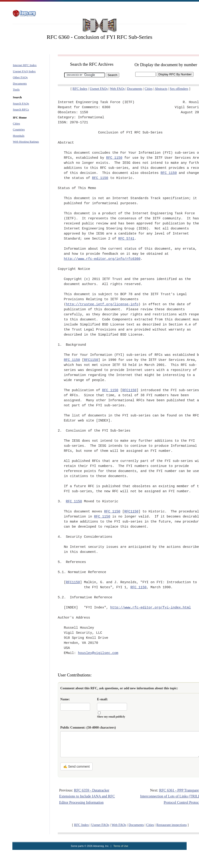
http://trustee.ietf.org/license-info (102, 304)
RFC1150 (91, 360)
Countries (19, 129)
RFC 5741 (126, 239)
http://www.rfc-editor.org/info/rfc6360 (102, 259)
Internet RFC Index (25, 65)
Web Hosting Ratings (26, 142)
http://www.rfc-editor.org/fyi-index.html (151, 608)
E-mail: (102, 699)
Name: (65, 699)
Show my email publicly (111, 717)
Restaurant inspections (171, 825)
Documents (20, 83)
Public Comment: (88, 727)
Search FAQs (21, 103)
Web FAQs (117, 89)
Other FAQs (20, 77)
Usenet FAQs (99, 89)
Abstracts (161, 89)
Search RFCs (21, 109)
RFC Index (80, 89)
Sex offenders (179, 89)
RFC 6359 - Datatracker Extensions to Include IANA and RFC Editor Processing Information (87, 796)
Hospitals (19, 136)
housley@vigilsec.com (98, 653)
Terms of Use (121, 846)
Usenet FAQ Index (24, 71)
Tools (16, 89)
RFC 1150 (114, 158)
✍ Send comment (76, 766)
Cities (16, 123)
